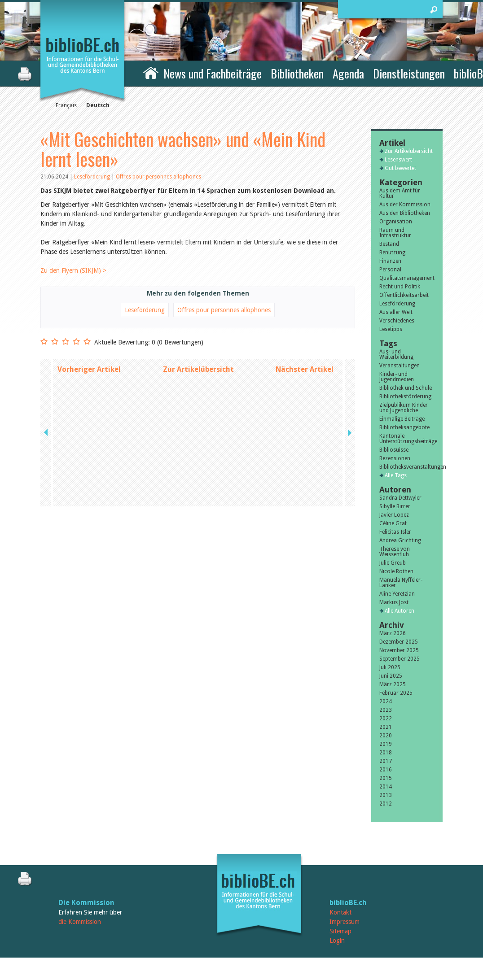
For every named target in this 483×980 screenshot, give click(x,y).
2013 (386, 795)
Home (151, 72)
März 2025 (393, 684)
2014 (386, 787)
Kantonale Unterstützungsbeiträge (407, 439)
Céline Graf (393, 523)
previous (47, 369)
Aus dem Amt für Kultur (400, 193)
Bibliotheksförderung (405, 396)
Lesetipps (391, 329)
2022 (386, 719)
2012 (386, 804)
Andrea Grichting (400, 540)
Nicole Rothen (396, 571)
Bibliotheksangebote (404, 427)
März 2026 (393, 633)
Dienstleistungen (409, 73)
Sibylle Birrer (395, 506)
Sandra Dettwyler (400, 498)
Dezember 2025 (399, 642)
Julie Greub (393, 563)
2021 (386, 727)
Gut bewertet (400, 168)
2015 (386, 778)
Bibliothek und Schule (406, 388)
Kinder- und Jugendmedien (397, 377)
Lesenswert (398, 160)
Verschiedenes (397, 321)
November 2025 (399, 650)
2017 (386, 761)
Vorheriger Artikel (89, 369)
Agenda (348, 73)
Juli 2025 (390, 667)
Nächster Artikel (305, 369)
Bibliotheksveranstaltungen (407, 467)
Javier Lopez (394, 515)
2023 (386, 710)
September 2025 (400, 659)
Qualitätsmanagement (407, 278)
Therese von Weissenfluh (395, 552)
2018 (386, 753)
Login (337, 941)
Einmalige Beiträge (402, 419)
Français (66, 105)
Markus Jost (394, 602)
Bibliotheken (297, 73)
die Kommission (80, 922)
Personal (390, 270)
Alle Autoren (400, 611)
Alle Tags (396, 475)
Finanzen (390, 261)
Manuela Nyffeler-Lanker (401, 583)
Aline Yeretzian (397, 594)
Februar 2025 (396, 693)
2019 (386, 744)
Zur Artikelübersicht (198, 369)
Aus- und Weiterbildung (396, 354)
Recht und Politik (400, 287)
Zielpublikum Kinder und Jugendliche (404, 408)
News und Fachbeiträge (213, 73)
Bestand (389, 244)
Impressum (345, 922)
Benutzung (392, 253)
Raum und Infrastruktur (395, 233)
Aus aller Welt (396, 312)
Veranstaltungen (400, 366)
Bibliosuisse (394, 450)
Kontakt (340, 912)
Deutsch (98, 105)
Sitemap (340, 931)
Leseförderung (93, 177)
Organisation (396, 222)
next (349, 369)
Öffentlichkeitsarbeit (404, 295)
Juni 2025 (391, 676)
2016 (386, 770)
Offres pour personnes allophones (158, 177)
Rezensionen (395, 458)
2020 (386, 736)
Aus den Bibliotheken (405, 213)
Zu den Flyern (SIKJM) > (73, 270)
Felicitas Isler (395, 532)
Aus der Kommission (405, 205)
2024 (386, 701)
